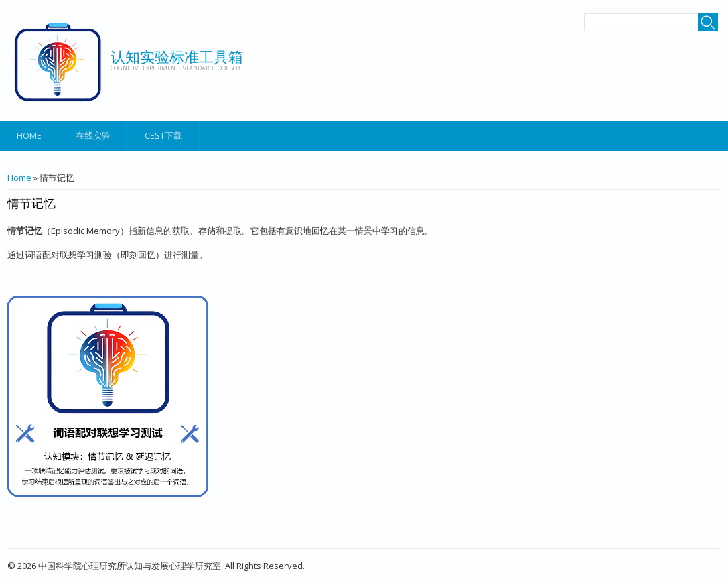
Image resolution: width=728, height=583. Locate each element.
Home (29, 135)
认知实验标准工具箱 (177, 56)
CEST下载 (163, 135)
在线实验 (93, 135)
